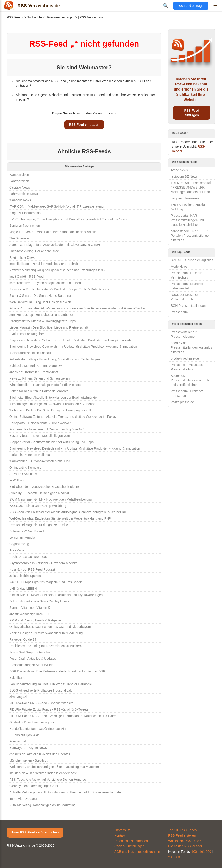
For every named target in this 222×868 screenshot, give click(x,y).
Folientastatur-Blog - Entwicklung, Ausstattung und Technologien (55, 359)
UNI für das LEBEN (23, 589)
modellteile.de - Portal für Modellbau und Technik (44, 264)
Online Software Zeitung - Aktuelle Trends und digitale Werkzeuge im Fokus (63, 417)
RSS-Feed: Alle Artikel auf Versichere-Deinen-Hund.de (48, 780)
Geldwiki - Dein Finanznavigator (32, 722)
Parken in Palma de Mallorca (30, 455)
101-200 (205, 852)
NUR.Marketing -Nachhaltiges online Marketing (42, 805)
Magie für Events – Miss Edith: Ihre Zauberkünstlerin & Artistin (53, 232)
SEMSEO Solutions (23, 474)
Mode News (179, 267)
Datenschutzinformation (131, 841)
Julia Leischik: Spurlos (25, 576)
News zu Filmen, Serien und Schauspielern (40, 378)
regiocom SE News (184, 176)
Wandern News (20, 200)
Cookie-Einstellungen (129, 846)
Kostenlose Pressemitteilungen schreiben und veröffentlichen (192, 380)
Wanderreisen (19, 175)
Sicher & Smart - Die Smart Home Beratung (40, 296)
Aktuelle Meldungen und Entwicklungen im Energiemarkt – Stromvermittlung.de (65, 792)
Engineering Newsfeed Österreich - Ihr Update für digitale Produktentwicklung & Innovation (73, 347)
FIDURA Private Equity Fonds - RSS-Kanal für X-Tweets (49, 709)
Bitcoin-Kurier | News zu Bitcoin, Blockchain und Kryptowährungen (56, 595)
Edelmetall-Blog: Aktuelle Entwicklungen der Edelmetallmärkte (53, 398)
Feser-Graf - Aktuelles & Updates (33, 659)
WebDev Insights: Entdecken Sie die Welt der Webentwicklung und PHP (60, 518)
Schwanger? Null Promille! (28, 531)
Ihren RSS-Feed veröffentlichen (35, 832)
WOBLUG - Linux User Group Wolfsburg (38, 506)
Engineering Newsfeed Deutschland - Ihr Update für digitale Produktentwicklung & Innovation (75, 448)
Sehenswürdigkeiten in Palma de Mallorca (39, 391)
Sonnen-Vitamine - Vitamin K (30, 608)
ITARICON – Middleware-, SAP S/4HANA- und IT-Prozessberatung (56, 206)
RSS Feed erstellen (182, 835)
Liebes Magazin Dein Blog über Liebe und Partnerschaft (49, 327)
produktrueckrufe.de (185, 358)
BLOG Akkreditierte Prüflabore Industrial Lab (41, 690)
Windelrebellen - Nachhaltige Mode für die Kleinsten (46, 385)
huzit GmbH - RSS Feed (26, 277)
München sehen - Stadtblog (29, 760)
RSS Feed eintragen (191, 6)
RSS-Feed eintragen (84, 125)
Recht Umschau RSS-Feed (28, 557)
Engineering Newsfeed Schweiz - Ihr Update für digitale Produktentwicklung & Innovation (72, 340)
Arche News (179, 170)
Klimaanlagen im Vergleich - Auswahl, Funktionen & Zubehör (52, 404)
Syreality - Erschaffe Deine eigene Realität (39, 493)
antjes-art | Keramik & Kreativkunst (34, 372)
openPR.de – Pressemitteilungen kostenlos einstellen (191, 347)
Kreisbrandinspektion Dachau (30, 353)
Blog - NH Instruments (25, 213)
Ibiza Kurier (17, 550)
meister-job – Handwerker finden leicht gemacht (43, 773)
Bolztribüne (17, 678)
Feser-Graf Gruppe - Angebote (31, 652)
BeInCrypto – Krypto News (28, 748)
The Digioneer (19, 238)
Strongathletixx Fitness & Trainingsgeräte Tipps (43, 321)
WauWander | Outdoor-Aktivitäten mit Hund (40, 461)
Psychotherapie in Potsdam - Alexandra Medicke (43, 563)
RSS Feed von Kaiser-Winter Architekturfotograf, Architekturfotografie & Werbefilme (68, 512)
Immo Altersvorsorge (24, 799)
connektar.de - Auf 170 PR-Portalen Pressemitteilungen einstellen (191, 236)
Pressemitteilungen (61, 17)
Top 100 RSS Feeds (182, 830)
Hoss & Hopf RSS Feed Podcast (32, 569)
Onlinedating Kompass (25, 468)
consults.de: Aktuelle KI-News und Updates (40, 754)
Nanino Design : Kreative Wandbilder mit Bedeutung (46, 633)
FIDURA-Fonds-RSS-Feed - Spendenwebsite (41, 703)
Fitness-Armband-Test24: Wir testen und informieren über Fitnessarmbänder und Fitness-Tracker (78, 308)
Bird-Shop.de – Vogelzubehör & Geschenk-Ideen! (44, 487)
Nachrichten (35, 17)
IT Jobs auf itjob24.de (25, 735)
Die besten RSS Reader (185, 846)
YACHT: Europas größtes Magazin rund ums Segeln (46, 582)
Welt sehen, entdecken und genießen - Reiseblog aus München (54, 767)
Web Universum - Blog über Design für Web (40, 302)
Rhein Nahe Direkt (22, 257)
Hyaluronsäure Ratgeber (27, 334)
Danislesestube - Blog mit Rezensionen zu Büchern (46, 646)
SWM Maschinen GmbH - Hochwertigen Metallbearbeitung (51, 499)
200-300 (174, 857)
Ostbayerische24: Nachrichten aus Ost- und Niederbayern (50, 627)
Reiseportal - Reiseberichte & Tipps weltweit (40, 423)
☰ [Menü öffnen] (215, 6)
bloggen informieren (185, 198)
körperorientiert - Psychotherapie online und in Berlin (46, 283)
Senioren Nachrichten (25, 226)
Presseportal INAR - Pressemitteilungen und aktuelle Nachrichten (187, 220)
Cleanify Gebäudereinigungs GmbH (34, 786)
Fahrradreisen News (24, 194)
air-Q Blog (16, 480)
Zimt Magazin (19, 697)
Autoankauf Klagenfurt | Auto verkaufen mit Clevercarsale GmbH (55, 245)
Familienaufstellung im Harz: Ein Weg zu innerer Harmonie (51, 684)
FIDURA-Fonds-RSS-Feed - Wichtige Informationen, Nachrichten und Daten (63, 716)
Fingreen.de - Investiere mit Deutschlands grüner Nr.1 (47, 429)
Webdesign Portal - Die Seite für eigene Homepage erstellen (52, 410)
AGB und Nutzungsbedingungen (137, 852)
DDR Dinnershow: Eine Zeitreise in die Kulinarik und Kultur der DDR (57, 671)
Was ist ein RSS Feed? (185, 841)
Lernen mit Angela (22, 538)
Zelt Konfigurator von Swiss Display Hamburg (41, 601)
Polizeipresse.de (182, 402)
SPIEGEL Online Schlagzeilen (192, 260)
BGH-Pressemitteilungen (188, 306)
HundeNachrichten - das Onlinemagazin (37, 729)
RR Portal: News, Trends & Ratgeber (35, 620)
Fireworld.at (18, 741)
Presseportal (180, 312)
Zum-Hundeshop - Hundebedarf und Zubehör (41, 315)
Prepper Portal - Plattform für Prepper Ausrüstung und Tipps (51, 442)
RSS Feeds (15, 17)
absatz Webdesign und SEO (29, 614)
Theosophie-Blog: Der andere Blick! (34, 251)
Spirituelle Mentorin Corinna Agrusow (35, 366)
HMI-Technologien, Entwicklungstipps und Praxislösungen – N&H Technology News (68, 219)
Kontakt (120, 835)
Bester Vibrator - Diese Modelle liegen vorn (40, 436)
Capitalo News (20, 187)
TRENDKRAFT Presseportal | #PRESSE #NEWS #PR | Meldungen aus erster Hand (192, 187)
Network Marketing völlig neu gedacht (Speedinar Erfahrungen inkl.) (57, 270)
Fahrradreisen (19, 181)
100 (194, 852)
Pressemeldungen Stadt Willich (31, 665)
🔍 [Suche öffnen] (166, 6)
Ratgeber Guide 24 (23, 639)
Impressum (122, 830)
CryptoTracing (19, 544)
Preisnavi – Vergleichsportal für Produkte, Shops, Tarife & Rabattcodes (59, 289)
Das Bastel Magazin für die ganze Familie (39, 525)
